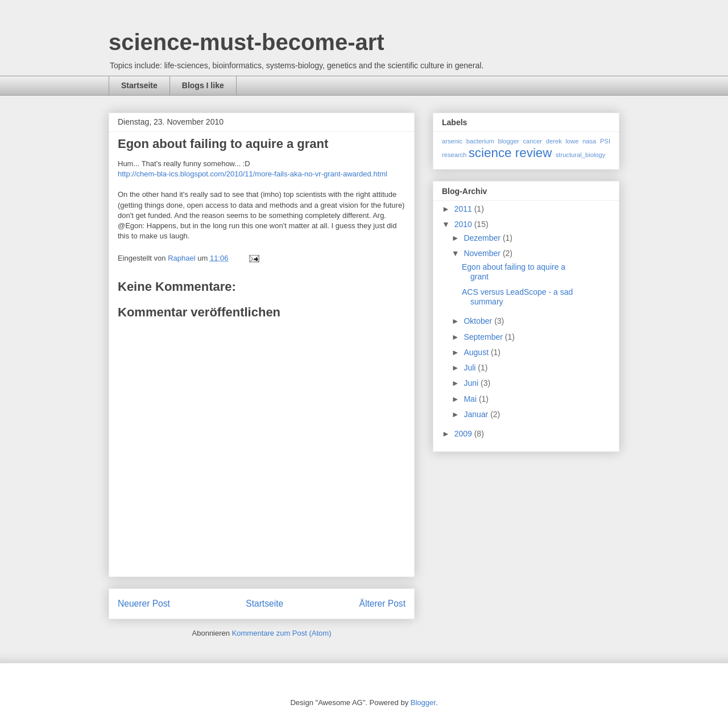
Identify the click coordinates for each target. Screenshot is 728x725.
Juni (472, 383)
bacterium (480, 141)
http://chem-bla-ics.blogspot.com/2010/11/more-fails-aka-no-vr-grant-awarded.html (253, 174)
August (477, 352)
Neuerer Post (144, 604)
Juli (471, 368)
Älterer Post (382, 604)
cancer (533, 141)
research (454, 155)
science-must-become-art (247, 42)
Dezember (483, 238)
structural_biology (581, 155)
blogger (509, 141)
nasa (589, 141)
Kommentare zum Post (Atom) (282, 633)
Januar (477, 414)
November (483, 253)
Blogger (423, 703)
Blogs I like (203, 85)
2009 (464, 434)
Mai (471, 399)
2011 (464, 209)
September (484, 337)
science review (510, 153)
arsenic (452, 141)
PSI (605, 141)
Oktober (479, 321)
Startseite (139, 85)
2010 (464, 224)
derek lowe (562, 141)
